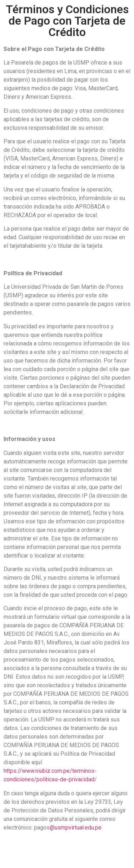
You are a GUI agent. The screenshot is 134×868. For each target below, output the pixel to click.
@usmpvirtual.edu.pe (76, 828)
